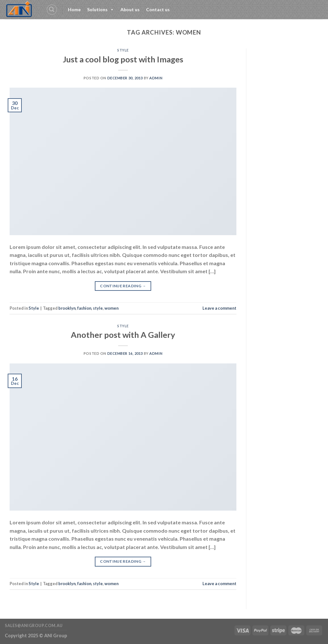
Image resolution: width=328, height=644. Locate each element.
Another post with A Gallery (123, 335)
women (111, 308)
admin (156, 78)
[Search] (52, 10)
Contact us (158, 9)
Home (74, 9)
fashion (84, 308)
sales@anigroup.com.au (34, 626)
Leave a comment (219, 308)
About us (130, 9)
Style (123, 50)
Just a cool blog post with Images (123, 59)
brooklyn (67, 308)
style (98, 308)
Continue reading (123, 286)
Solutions (101, 10)
